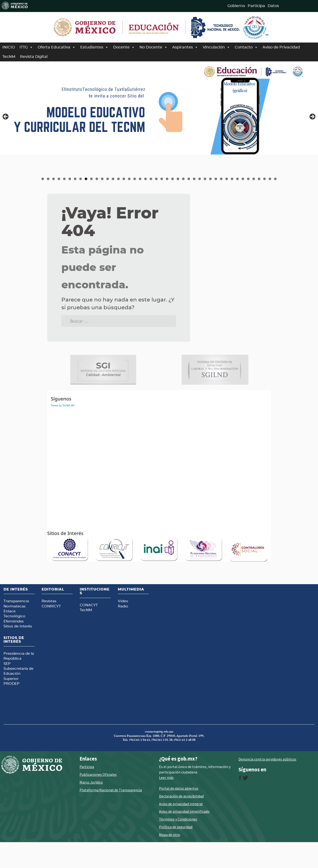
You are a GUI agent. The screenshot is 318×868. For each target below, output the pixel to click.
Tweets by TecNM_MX (63, 431)
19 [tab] (140, 179)
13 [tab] (108, 179)
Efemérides (14, 646)
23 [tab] (162, 179)
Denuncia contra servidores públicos (267, 784)
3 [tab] (54, 179)
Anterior (6, 117)
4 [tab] (59, 179)
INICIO (9, 47)
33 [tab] (216, 179)
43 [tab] (270, 179)
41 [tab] (259, 179)
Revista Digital (34, 57)
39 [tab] (249, 179)
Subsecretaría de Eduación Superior (18, 699)
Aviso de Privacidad (281, 47)
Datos (273, 6)
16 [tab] (124, 179)
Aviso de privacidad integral (181, 829)
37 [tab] (238, 179)
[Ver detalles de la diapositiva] (159, 109)
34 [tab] (222, 179)
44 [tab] (276, 179)
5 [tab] (64, 179)
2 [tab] (48, 179)
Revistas (49, 626)
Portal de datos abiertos (179, 813)
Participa (256, 6)
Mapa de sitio (170, 860)
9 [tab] (86, 179)
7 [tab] (75, 179)
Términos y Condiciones (178, 844)
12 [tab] (103, 179)
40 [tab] (254, 179)
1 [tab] (43, 179)
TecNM (9, 57)
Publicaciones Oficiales (98, 800)
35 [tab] (227, 179)
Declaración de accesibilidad (181, 821)
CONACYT (89, 630)
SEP (7, 689)
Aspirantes (185, 47)
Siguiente (312, 117)
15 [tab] (119, 179)
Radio (123, 631)
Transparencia (16, 626)
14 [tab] (113, 179)
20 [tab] (146, 179)
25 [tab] (173, 179)
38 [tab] (243, 179)
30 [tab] (200, 179)
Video (123, 626)
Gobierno (236, 6)
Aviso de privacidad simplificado (184, 836)
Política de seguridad (176, 852)
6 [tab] (70, 179)
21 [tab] (151, 179)
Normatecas (15, 631)
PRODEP (12, 709)
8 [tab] (81, 179)
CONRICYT (51, 631)
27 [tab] (184, 179)
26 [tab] (178, 179)
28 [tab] (189, 179)
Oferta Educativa (57, 47)
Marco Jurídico (91, 807)
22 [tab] (157, 179)
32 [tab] (211, 179)
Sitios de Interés (18, 652)
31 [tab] (205, 179)
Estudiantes (94, 47)
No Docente (153, 47)
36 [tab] (232, 179)
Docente (124, 47)
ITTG (26, 47)
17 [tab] (130, 179)
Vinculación (216, 47)
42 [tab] (265, 179)
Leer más (166, 802)
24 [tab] (167, 179)
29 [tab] (195, 179)
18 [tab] (135, 179)
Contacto (246, 47)
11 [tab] (97, 179)
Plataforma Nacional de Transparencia (111, 815)
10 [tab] (92, 179)
